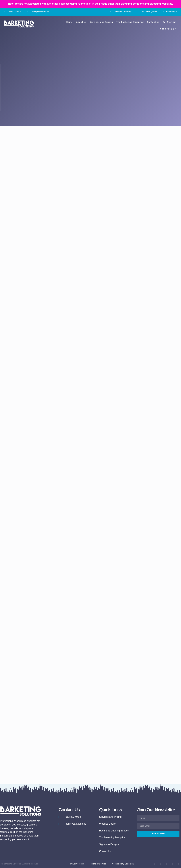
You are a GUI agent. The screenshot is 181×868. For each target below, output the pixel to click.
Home (69, 22)
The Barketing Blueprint (130, 22)
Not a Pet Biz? (168, 29)
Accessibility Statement (123, 864)
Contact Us (153, 22)
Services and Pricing (101, 22)
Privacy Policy (77, 864)
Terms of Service (98, 864)
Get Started (169, 22)
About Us (81, 22)
